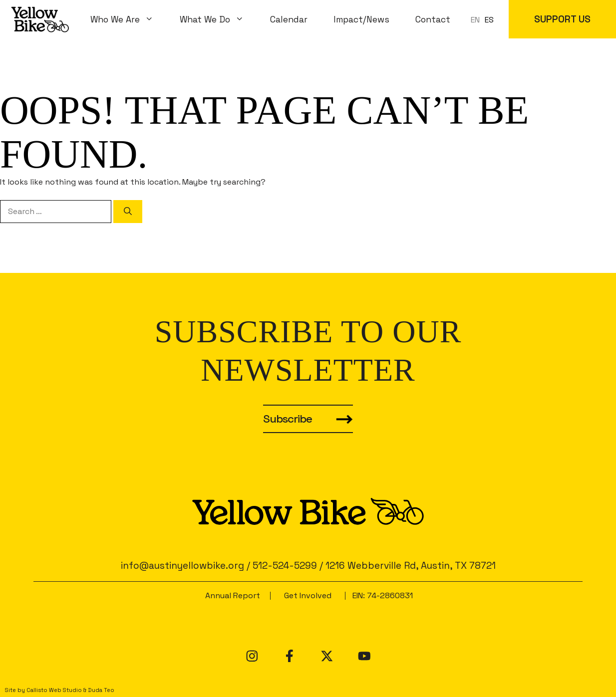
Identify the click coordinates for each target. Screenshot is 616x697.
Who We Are (129, 19)
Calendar (289, 19)
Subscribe (288, 419)
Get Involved (308, 595)
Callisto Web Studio (54, 690)
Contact (433, 19)
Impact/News (361, 19)
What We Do (218, 19)
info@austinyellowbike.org (182, 566)
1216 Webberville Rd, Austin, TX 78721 (411, 566)
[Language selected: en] (485, 19)
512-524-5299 (285, 566)
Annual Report (233, 595)
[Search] (128, 212)
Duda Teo (101, 690)
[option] (489, 20)
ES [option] (489, 20)
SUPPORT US (562, 19)
